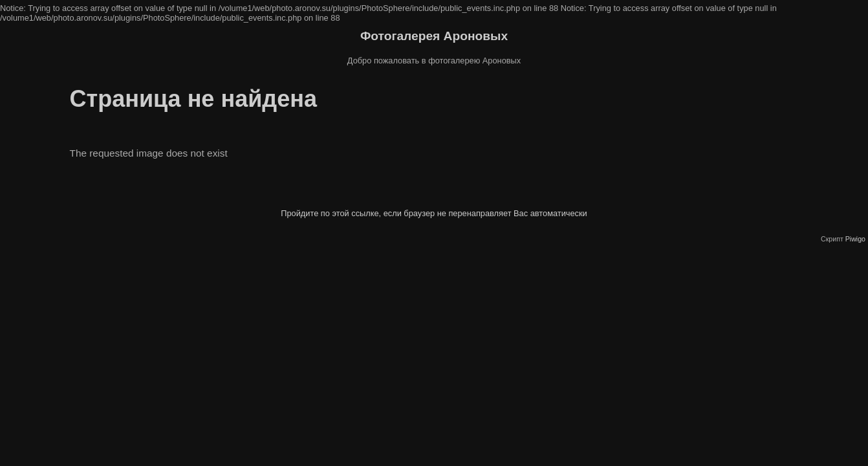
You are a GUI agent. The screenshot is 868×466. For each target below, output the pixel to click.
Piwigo (855, 239)
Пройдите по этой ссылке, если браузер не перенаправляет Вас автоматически (434, 213)
